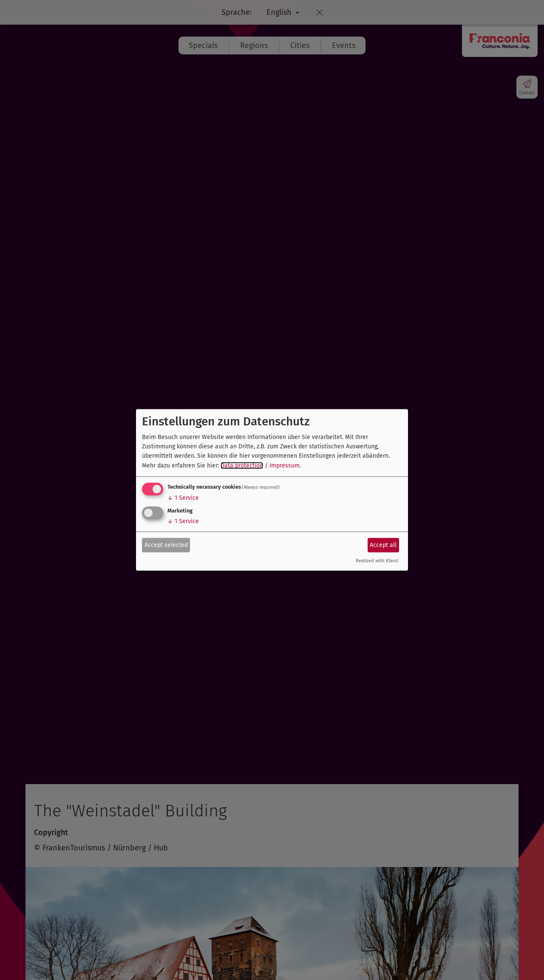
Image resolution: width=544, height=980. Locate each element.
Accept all (383, 545)
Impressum (285, 466)
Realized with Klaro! (377, 561)
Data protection (242, 466)
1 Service (183, 498)
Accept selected (166, 545)
